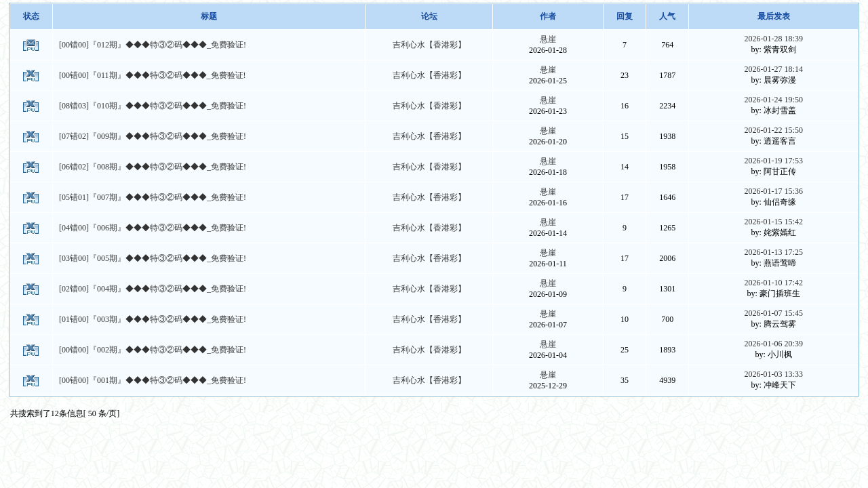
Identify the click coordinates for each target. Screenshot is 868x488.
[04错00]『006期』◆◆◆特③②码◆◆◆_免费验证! (153, 228)
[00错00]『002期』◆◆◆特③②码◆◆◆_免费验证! (153, 350)
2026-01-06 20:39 (774, 344)
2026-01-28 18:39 (774, 39)
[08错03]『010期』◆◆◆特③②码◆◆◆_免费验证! (153, 106)
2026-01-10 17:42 (774, 283)
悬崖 (548, 39)
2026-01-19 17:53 (774, 161)
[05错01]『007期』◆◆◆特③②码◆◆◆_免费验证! (153, 197)
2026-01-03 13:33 (774, 374)
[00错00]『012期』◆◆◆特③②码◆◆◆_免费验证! (153, 45)
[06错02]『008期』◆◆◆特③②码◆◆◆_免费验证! (153, 167)
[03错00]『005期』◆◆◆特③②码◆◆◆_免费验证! (153, 258)
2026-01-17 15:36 (774, 191)
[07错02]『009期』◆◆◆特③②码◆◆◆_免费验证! (153, 136)
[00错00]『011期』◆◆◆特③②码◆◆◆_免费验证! (153, 75)
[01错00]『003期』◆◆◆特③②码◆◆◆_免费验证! (153, 319)
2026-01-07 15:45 (774, 313)
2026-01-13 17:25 (774, 252)
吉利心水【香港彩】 (429, 45)
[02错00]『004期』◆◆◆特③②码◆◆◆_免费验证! (153, 289)
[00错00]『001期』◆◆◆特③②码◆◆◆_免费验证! (153, 380)
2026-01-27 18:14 (774, 69)
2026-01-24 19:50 (774, 100)
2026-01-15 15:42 (774, 222)
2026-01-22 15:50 (774, 130)
